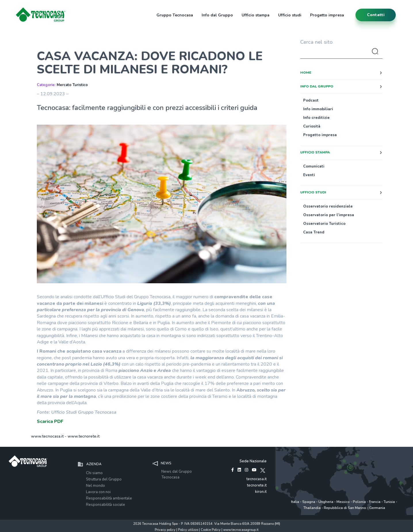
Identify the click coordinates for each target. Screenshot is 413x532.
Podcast (311, 100)
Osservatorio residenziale (328, 206)
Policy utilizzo (188, 530)
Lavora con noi (98, 492)
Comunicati (314, 166)
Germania (377, 508)
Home (306, 73)
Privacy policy (165, 530)
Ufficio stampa (256, 15)
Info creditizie (316, 118)
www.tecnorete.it (84, 436)
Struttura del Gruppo (104, 479)
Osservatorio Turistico (324, 224)
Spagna (309, 502)
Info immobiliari (318, 109)
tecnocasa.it (257, 479)
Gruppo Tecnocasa (175, 15)
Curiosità (312, 126)
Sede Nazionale (253, 461)
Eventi (309, 175)
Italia (295, 502)
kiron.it (261, 492)
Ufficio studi (290, 15)
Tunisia (389, 502)
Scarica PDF (50, 421)
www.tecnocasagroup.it (241, 530)
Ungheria (326, 502)
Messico (343, 502)
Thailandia (312, 508)
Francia (375, 502)
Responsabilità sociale (106, 505)
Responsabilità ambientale (109, 498)
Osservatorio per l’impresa (329, 215)
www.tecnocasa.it (47, 436)
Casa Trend (314, 232)
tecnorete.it (257, 485)
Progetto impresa (327, 15)
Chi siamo (94, 473)
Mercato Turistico (72, 85)
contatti (376, 15)
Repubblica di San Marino (345, 508)
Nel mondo (95, 486)
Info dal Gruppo (217, 15)
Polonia (359, 502)
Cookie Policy (211, 530)
